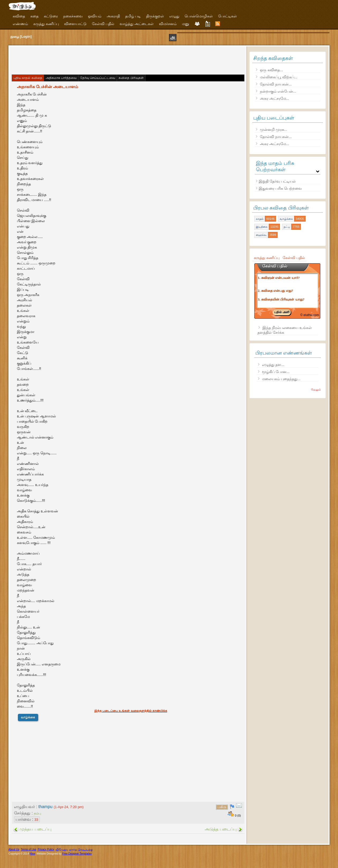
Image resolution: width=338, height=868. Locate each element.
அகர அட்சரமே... (274, 98)
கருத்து (73, 849)
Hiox (32, 854)
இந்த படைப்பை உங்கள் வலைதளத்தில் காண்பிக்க (131, 711)
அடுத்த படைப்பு (220, 829)
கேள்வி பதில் (103, 24)
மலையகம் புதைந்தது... (281, 379)
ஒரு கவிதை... (271, 70)
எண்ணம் (20, 24)
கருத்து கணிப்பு (46, 24)
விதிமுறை (62, 849)
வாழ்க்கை (28, 717)
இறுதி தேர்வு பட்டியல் (277, 181)
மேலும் (316, 389)
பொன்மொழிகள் (199, 16)
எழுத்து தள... (273, 365)
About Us (14, 849)
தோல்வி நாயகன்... (276, 84)
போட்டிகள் (227, 16)
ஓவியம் (95, 16)
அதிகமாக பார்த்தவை (61, 78)
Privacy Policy (46, 849)
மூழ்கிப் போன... (276, 372)
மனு (186, 24)
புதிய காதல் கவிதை (28, 78)
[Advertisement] (107, 60)
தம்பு (37, 813)
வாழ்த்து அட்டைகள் (137, 24)
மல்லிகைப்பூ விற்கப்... (279, 77)
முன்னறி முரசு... (274, 130)
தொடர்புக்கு (85, 849)
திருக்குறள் (155, 16)
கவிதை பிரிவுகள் (131, 78)
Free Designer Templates (77, 854)
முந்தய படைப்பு (35, 829)
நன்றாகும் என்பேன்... (278, 91)
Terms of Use (29, 849)
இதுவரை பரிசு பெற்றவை (280, 188)
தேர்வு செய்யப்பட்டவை (98, 78)
